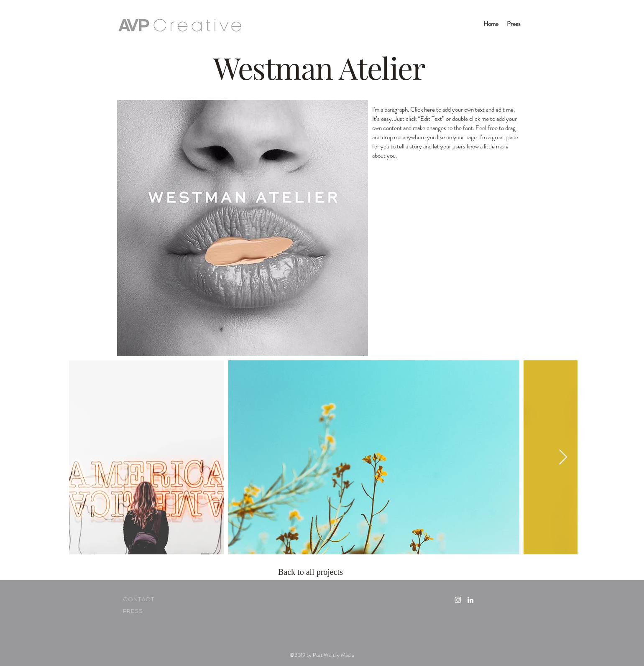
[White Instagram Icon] (458, 600)
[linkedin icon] (470, 600)
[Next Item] (563, 458)
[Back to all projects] (313, 572)
